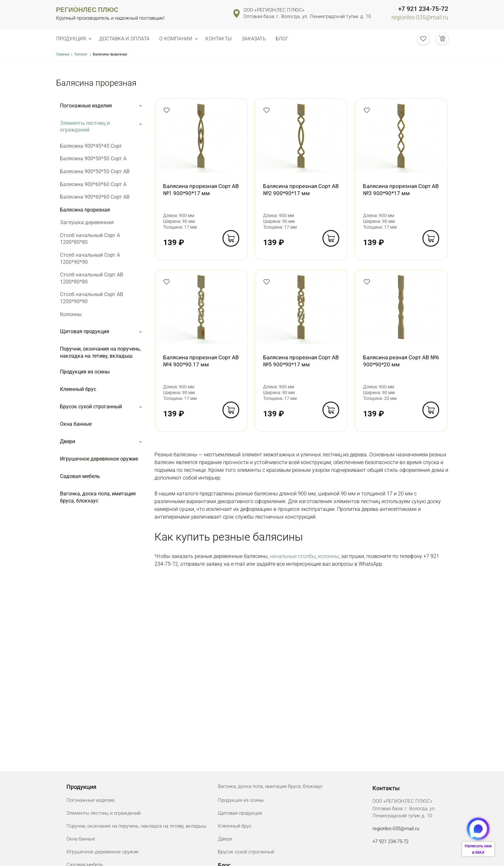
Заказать (264, 39)
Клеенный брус (78, 389)
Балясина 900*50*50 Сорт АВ (95, 171)
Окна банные (76, 424)
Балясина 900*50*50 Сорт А (93, 159)
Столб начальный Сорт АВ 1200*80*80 (92, 278)
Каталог (81, 54)
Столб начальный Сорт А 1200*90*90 (90, 259)
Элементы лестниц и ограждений (85, 127)
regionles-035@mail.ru (420, 17)
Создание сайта (433, 855)
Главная (63, 54)
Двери (68, 441)
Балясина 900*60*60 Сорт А (93, 184)
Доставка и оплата (127, 39)
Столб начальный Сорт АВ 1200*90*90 (92, 298)
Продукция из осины (85, 372)
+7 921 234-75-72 (423, 9)
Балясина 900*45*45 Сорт (91, 146)
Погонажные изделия (86, 106)
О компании (181, 39)
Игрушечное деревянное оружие (99, 459)
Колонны (71, 314)
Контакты (226, 39)
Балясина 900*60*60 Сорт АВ (95, 197)
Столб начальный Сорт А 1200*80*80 (90, 239)
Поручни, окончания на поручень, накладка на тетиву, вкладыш (100, 352)
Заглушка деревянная (87, 222)
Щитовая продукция (85, 331)
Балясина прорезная (85, 210)
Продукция (71, 39)
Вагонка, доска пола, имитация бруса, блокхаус (98, 497)
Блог (295, 39)
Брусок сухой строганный (91, 407)
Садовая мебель (80, 476)
